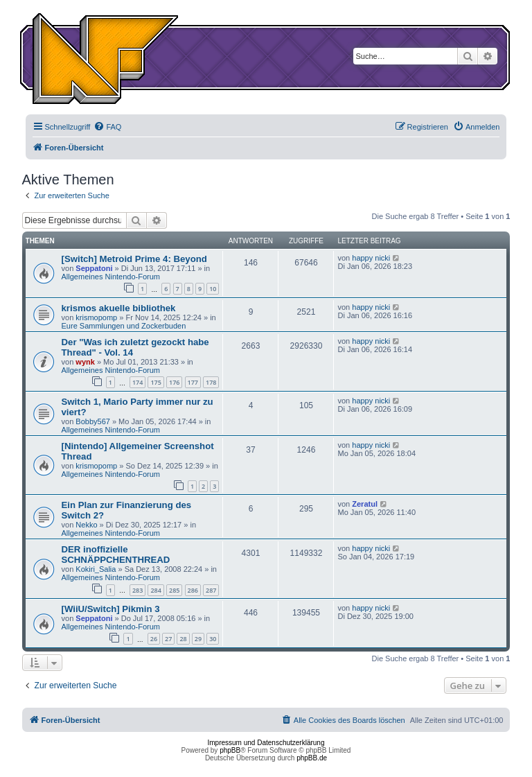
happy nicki (371, 258)
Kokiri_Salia (96, 569)
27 (168, 639)
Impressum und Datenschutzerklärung (266, 743)
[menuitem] (107, 127)
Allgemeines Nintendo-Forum (111, 277)
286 (193, 590)
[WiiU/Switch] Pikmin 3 (111, 609)
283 (138, 590)
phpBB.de (312, 758)
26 (154, 639)
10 (213, 289)
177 (193, 382)
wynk (85, 362)
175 (156, 382)
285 (174, 590)
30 (213, 639)
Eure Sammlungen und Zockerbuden (124, 326)
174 (138, 382)
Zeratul (365, 504)
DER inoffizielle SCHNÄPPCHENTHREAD (116, 555)
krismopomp (96, 317)
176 (174, 382)
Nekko (86, 525)
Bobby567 (93, 421)
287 (211, 590)
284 (156, 590)
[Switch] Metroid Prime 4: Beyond (134, 259)
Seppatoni (94, 268)
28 (183, 639)
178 (211, 382)
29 (198, 639)
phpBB (230, 750)
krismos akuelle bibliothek (119, 308)
